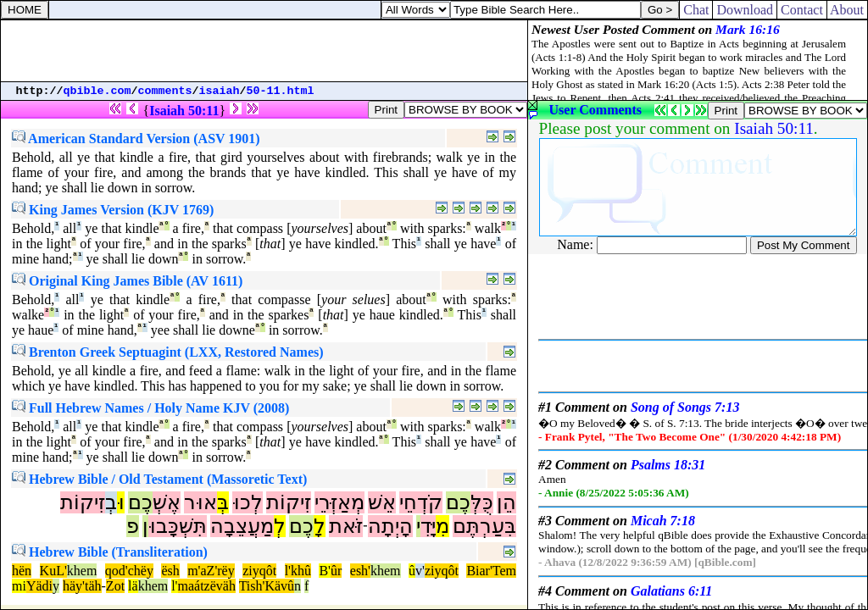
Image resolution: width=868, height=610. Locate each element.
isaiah (220, 91)
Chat (696, 10)
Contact (802, 10)
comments (165, 91)
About (847, 10)
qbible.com (97, 91)
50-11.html (281, 91)
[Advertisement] (264, 51)
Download (745, 10)
